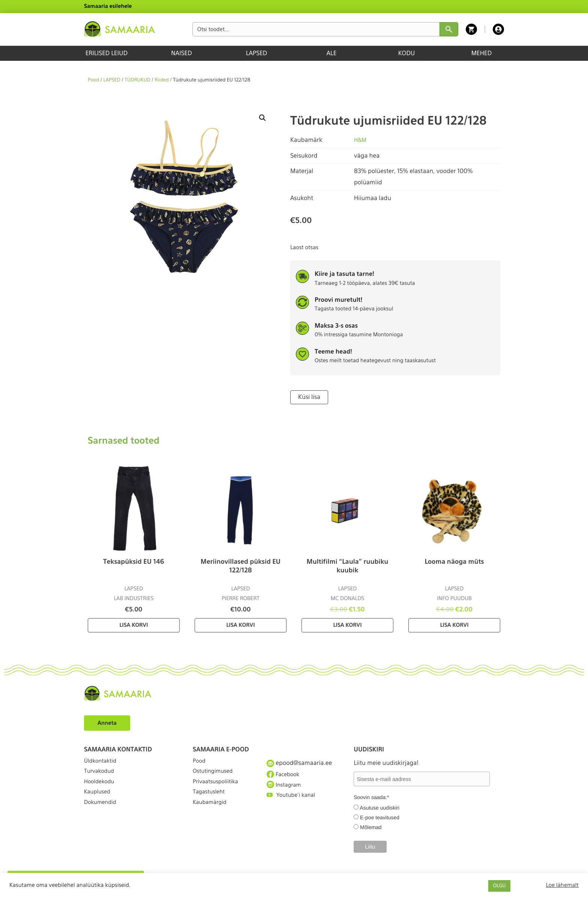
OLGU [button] (499, 886)
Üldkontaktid (102, 762)
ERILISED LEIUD (106, 53)
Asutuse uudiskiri (379, 807)
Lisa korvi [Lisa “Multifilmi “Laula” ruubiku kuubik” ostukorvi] (347, 625)
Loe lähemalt (562, 885)
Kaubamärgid (212, 816)
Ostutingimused (215, 776)
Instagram (285, 789)
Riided (162, 80)
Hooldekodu (101, 789)
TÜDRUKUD (137, 80)
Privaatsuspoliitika (218, 789)
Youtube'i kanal (293, 803)
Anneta (108, 722)
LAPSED (257, 53)
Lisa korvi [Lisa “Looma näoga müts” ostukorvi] (454, 625)
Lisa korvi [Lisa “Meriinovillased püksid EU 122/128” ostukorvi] (240, 625)
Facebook (284, 775)
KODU (407, 53)
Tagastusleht (211, 803)
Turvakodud (101, 776)
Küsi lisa (308, 397)
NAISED (181, 53)
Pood (93, 80)
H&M (361, 140)
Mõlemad (371, 826)
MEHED (482, 53)
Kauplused (99, 803)
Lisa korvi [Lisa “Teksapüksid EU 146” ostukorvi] (133, 625)
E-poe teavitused (380, 817)
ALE (332, 53)
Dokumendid (102, 816)
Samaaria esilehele (108, 6)
